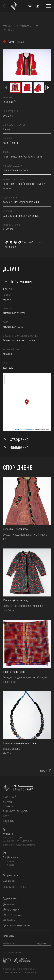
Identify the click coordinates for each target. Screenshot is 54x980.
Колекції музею (23, 26)
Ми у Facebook (13, 905)
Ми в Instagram (13, 910)
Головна (7, 26)
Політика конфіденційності (13, 972)
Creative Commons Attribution (23, 244)
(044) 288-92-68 (13, 841)
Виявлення (19, 447)
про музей (10, 796)
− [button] (7, 382)
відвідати (9, 821)
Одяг (38, 26)
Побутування (21, 281)
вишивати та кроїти (16, 811)
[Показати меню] (48, 6)
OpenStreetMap (29, 430)
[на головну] (27, 788)
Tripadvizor (11, 920)
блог (6, 816)
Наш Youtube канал (15, 915)
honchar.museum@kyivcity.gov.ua (22, 845)
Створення (19, 439)
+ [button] (7, 377)
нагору (42, 770)
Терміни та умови (31, 972)
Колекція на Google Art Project (19, 925)
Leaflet (18, 430)
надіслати (42, 943)
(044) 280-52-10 (26, 841)
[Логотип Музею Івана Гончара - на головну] (15, 6)
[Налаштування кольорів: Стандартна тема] (30, 6)
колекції (8, 801)
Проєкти (8, 806)
